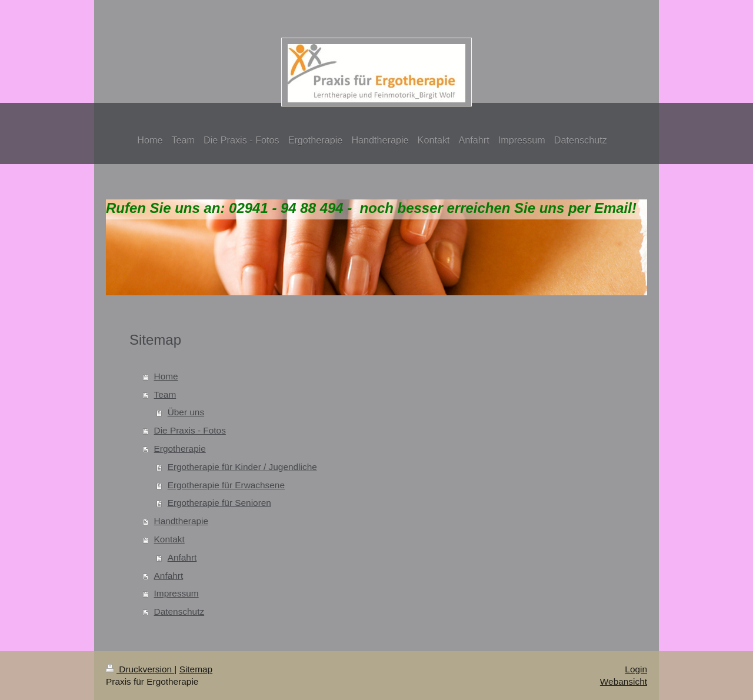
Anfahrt (182, 557)
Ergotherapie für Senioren (219, 503)
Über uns (186, 412)
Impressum (176, 593)
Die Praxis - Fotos (190, 430)
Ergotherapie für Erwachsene (226, 485)
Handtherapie (181, 521)
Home (166, 376)
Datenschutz (179, 611)
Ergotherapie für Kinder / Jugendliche (242, 467)
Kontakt (169, 539)
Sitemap (196, 669)
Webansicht (624, 681)
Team (165, 394)
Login (636, 669)
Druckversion (140, 669)
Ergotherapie (180, 449)
